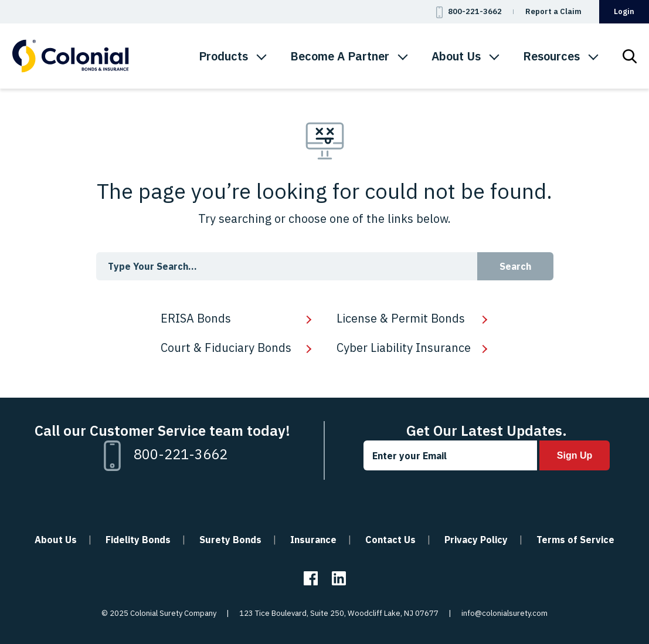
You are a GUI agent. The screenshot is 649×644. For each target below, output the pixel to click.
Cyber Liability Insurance (404, 348)
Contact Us (390, 540)
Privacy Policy (476, 540)
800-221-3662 (475, 11)
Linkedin (339, 578)
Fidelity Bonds (138, 540)
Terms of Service (575, 540)
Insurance (313, 540)
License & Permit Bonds (401, 318)
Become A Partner (340, 56)
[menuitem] (233, 56)
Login (624, 11)
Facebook (311, 578)
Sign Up (575, 455)
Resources (551, 56)
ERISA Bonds (196, 318)
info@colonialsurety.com (504, 613)
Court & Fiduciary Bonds (226, 348)
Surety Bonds (230, 540)
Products (223, 56)
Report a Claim (553, 11)
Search (515, 266)
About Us (456, 56)
